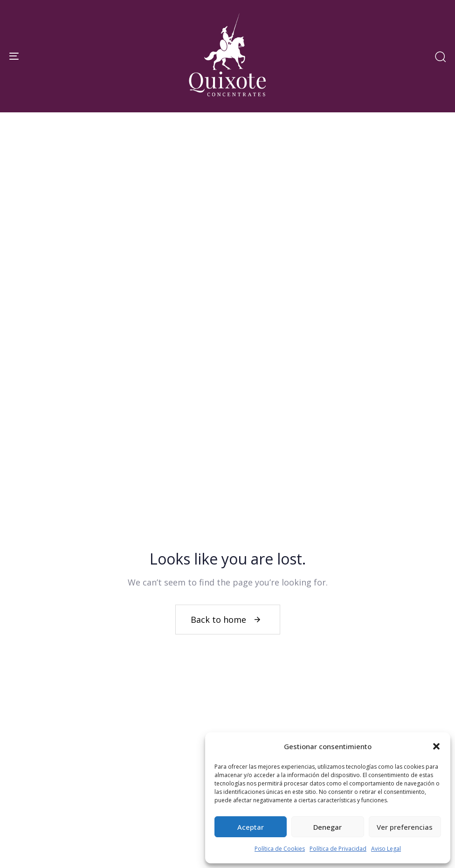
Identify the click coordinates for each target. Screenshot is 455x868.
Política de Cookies (280, 849)
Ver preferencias (405, 827)
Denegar (327, 827)
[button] (436, 746)
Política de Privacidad (338, 849)
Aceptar (251, 827)
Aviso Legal (386, 849)
